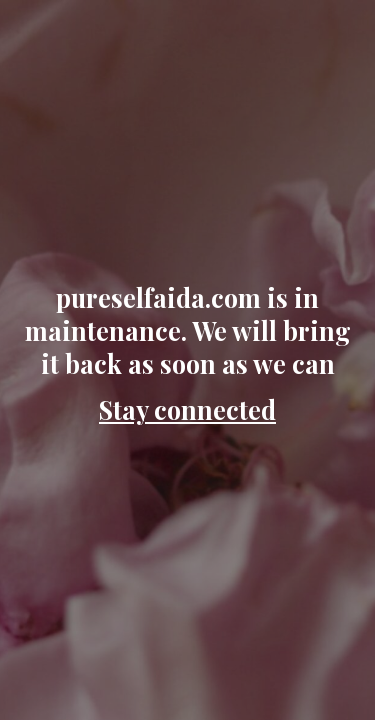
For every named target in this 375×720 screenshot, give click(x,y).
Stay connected (187, 409)
